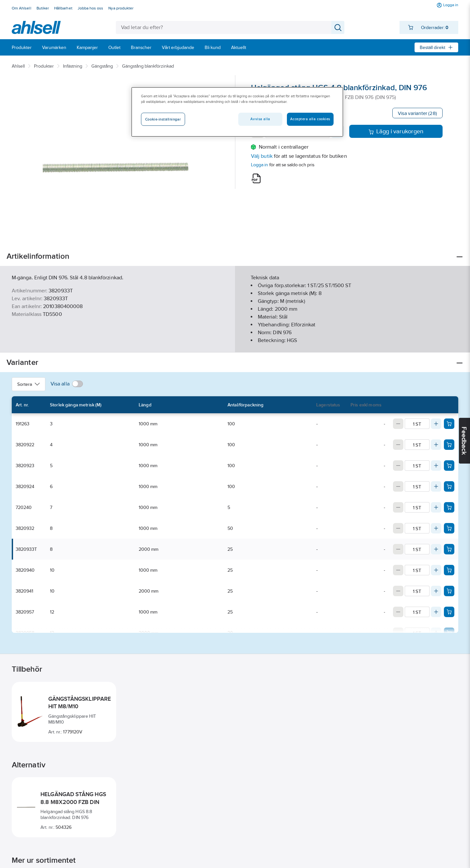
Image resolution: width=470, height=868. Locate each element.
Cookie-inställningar (163, 119)
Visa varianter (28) (417, 113)
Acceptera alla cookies (310, 119)
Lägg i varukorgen (396, 131)
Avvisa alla (260, 119)
